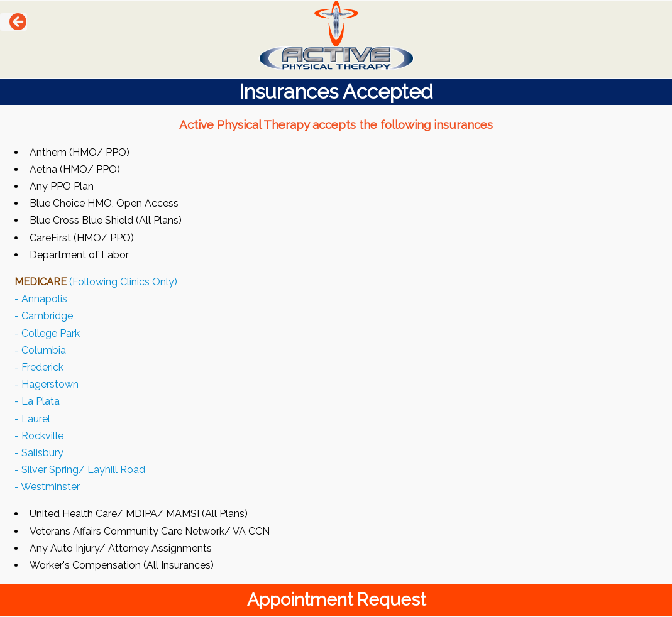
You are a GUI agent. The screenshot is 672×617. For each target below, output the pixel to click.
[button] (14, 22)
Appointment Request (336, 600)
